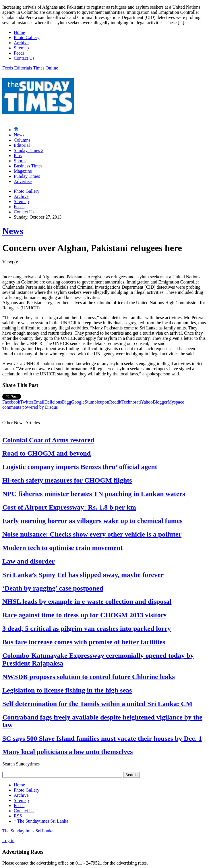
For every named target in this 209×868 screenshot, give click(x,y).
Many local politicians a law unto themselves (68, 752)
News (19, 135)
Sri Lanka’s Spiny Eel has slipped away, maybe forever (83, 575)
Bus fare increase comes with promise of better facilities (84, 642)
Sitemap (21, 48)
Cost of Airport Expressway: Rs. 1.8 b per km (69, 507)
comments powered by (30, 407)
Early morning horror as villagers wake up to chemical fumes (92, 521)
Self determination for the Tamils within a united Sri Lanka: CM (97, 704)
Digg (67, 402)
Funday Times (27, 176)
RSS (18, 816)
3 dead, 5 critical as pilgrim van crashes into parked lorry (87, 628)
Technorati (131, 402)
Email (39, 402)
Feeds (19, 53)
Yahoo (147, 402)
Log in (8, 841)
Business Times (28, 166)
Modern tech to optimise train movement (62, 548)
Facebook (11, 402)
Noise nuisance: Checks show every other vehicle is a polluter (92, 534)
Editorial (22, 145)
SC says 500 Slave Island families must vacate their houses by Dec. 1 (102, 738)
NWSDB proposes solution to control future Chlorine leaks (89, 677)
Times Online (46, 68)
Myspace (176, 402)
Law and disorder (29, 561)
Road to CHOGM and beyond (47, 453)
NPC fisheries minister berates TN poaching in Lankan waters (94, 494)
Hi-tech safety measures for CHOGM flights (67, 480)
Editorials (23, 68)
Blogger (160, 402)
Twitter (27, 402)
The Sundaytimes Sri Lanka (41, 821)
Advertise (23, 181)
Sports (20, 161)
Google (78, 402)
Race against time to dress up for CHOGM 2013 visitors (84, 615)
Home (19, 32)
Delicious (53, 402)
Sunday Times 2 (29, 150)
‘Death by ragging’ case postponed (53, 588)
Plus (18, 156)
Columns (22, 140)
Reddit (115, 402)
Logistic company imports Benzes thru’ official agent (80, 467)
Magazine (23, 171)
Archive (21, 43)
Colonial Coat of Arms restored (48, 440)
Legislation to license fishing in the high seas (67, 690)
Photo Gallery (27, 37)
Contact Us (24, 58)
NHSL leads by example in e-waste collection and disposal (87, 601)
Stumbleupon (97, 402)
